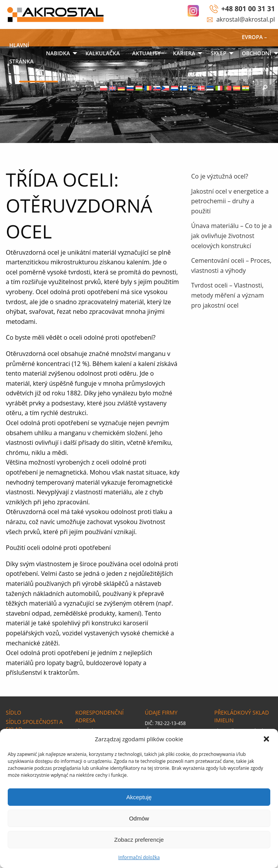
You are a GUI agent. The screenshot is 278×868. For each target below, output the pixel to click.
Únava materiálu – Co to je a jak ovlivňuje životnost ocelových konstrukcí (231, 236)
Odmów (139, 818)
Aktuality (146, 53)
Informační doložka (139, 857)
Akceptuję (139, 797)
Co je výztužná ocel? (220, 176)
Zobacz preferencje (139, 840)
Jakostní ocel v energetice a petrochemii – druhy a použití (230, 201)
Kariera (184, 53)
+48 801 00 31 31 (248, 9)
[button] (266, 739)
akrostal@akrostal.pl (246, 19)
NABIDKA (58, 53)
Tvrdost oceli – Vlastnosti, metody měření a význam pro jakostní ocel (227, 295)
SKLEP (218, 53)
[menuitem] (21, 54)
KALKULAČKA (103, 53)
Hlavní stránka (21, 53)
